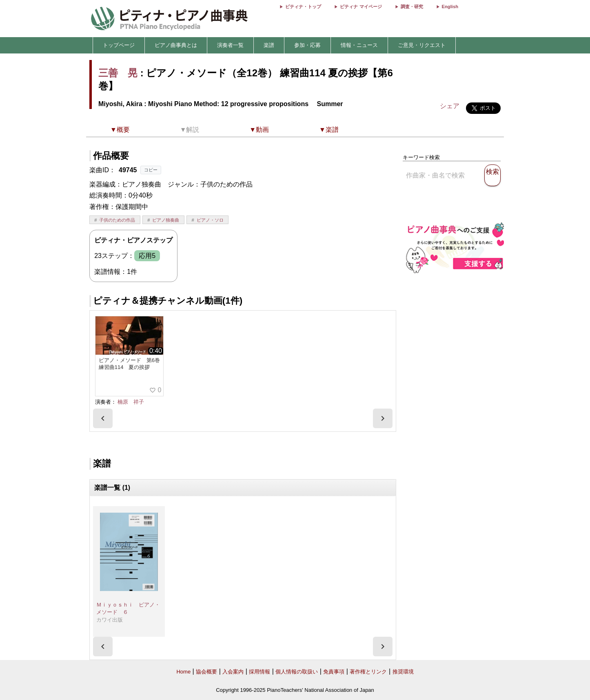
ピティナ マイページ (361, 7)
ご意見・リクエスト (422, 45)
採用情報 (260, 672)
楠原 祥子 (131, 402)
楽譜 (269, 45)
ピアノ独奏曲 (166, 220)
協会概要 (206, 672)
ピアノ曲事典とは (176, 45)
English (450, 7)
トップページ (119, 45)
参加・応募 (307, 45)
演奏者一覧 (230, 45)
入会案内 (233, 672)
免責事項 (334, 672)
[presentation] (103, 418)
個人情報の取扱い (297, 672)
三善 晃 (118, 73)
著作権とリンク (368, 672)
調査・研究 (412, 7)
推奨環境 (403, 672)
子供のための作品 (117, 220)
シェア (450, 106)
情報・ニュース (359, 45)
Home (183, 672)
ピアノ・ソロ (210, 220)
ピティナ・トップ (303, 7)
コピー (151, 170)
